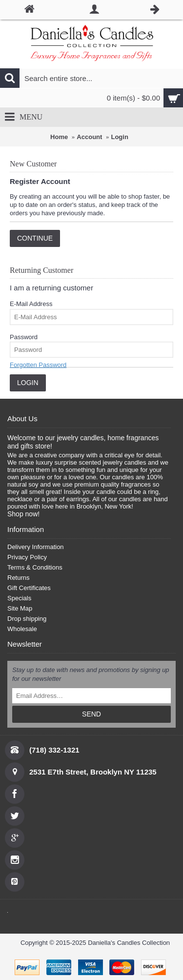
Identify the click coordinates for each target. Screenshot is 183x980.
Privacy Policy (27, 557)
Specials (19, 598)
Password (24, 337)
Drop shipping (27, 619)
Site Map (20, 608)
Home (59, 137)
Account (89, 137)
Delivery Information (36, 547)
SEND (91, 714)
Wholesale (22, 629)
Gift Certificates (29, 588)
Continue (35, 238)
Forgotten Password (38, 365)
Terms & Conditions (35, 567)
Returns (19, 578)
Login (119, 137)
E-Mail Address (31, 304)
